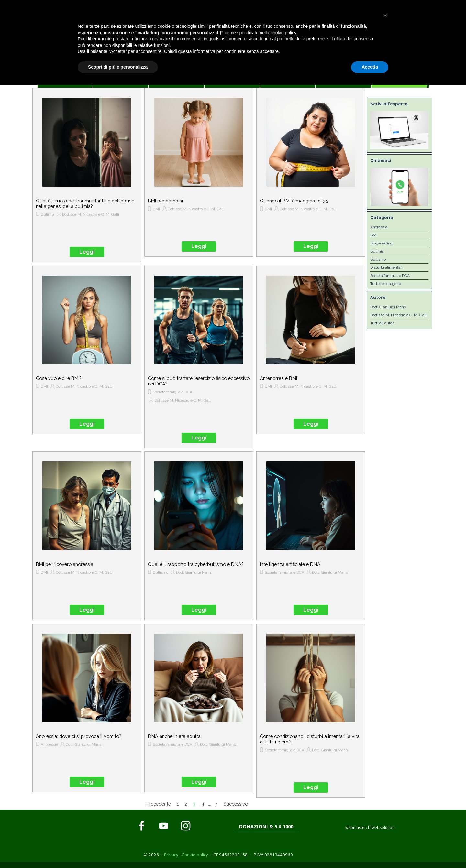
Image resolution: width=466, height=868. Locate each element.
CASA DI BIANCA (121, 78)
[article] (87, 175)
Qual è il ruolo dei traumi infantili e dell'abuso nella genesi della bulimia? (85, 203)
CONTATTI (343, 78)
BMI (156, 209)
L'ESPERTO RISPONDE (399, 78)
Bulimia (48, 214)
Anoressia (49, 744)
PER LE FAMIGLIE (232, 78)
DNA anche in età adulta (174, 736)
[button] (349, 11)
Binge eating (381, 243)
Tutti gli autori (382, 323)
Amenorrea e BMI (278, 378)
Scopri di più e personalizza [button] (118, 850)
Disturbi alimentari (386, 267)
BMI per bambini (165, 201)
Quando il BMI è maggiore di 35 (294, 201)
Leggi (87, 252)
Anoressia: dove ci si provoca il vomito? (78, 736)
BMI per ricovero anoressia (65, 564)
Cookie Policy (53, 3)
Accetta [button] (370, 850)
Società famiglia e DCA (172, 392)
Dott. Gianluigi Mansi (194, 572)
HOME (65, 78)
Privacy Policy (19, 3)
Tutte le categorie (386, 284)
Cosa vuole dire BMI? (59, 378)
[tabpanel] (351, 32)
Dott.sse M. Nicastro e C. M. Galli (91, 214)
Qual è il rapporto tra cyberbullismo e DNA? (196, 564)
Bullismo (161, 572)
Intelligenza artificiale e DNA (290, 564)
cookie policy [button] (283, 816)
